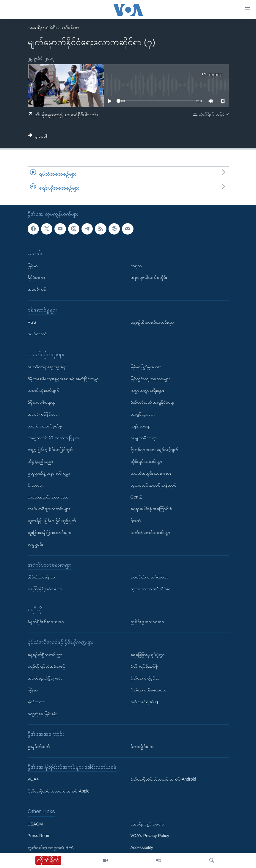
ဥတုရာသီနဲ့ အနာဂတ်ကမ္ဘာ (49, 473)
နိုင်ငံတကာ (36, 277)
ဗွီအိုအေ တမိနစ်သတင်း (149, 690)
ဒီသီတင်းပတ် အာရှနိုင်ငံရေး (153, 402)
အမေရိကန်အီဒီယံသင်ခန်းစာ (54, 27)
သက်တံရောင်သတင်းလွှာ (150, 532)
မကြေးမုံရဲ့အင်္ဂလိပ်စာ (45, 589)
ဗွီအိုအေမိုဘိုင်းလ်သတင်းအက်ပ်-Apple (59, 791)
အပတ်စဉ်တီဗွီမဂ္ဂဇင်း (45, 678)
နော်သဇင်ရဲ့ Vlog (144, 702)
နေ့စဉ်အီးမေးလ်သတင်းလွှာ (152, 322)
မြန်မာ (33, 265)
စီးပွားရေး (36, 485)
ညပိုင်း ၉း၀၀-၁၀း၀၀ (147, 622)
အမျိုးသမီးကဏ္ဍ (144, 438)
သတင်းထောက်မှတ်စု (45, 426)
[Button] (38, 137)
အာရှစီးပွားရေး (143, 414)
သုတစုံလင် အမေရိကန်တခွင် (154, 485)
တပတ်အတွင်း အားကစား (48, 497)
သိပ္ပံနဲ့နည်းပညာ (40, 461)
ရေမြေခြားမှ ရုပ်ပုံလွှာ (148, 655)
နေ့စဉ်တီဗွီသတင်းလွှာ (45, 655)
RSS (32, 322)
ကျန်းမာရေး (140, 426)
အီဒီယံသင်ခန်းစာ (41, 577)
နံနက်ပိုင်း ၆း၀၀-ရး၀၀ (46, 622)
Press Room (39, 836)
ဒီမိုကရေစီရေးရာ (42, 402)
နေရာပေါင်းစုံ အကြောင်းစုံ (151, 509)
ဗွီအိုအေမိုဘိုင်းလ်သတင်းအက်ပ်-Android (163, 779)
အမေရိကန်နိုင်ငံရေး (44, 414)
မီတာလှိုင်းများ (142, 746)
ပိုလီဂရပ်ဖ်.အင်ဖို (144, 666)
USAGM (35, 824)
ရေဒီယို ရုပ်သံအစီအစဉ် (47, 666)
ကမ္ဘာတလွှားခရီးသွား (147, 390)
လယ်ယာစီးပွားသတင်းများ (49, 509)
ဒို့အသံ (136, 521)
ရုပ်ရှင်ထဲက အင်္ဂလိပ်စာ (150, 577)
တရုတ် (136, 265)
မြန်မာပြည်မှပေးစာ (146, 367)
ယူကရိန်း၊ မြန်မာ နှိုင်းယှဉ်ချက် (52, 521)
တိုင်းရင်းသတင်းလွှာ (146, 461)
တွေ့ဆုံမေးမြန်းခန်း (43, 714)
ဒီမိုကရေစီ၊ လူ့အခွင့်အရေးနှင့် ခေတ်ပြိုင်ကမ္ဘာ (63, 378)
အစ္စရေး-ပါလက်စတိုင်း (149, 277)
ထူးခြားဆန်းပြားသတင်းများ (50, 532)
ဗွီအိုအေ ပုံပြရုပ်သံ (145, 678)
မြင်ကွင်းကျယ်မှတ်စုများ (150, 378)
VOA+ (33, 779)
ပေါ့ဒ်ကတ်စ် (37, 334)
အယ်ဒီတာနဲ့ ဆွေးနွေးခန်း (47, 367)
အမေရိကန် (37, 289)
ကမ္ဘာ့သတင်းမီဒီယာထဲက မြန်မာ (54, 438)
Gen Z (136, 497)
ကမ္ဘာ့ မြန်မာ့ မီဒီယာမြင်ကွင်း (51, 449)
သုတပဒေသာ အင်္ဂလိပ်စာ (151, 589)
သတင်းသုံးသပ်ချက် (44, 390)
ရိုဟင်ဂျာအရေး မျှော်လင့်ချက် (155, 449)
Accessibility (142, 847)
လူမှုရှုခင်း (35, 544)
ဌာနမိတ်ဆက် (39, 746)
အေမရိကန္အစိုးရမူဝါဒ (147, 824)
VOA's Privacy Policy (150, 836)
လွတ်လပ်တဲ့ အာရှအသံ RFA (51, 847)
